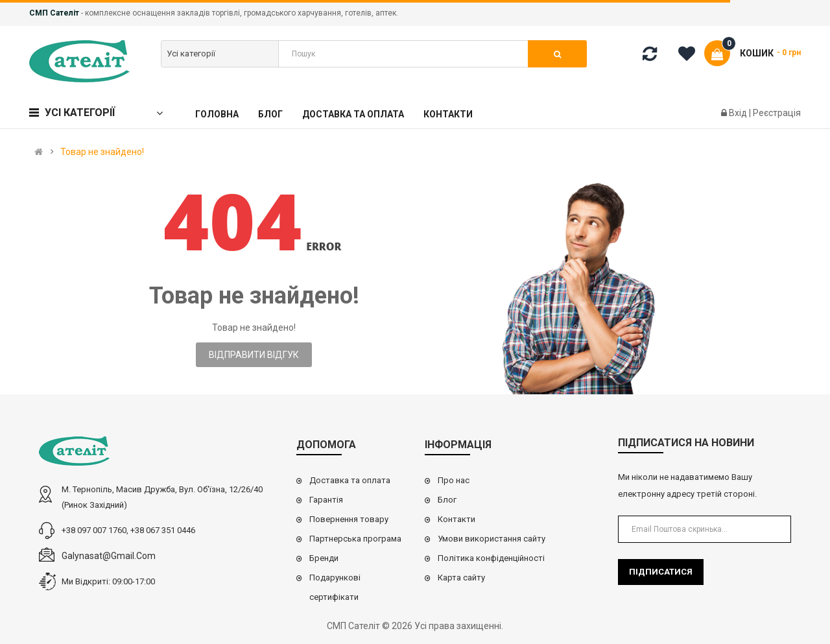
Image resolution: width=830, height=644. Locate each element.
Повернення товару (349, 519)
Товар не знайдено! (102, 152)
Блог (447, 500)
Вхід (739, 113)
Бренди (324, 558)
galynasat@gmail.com (109, 556)
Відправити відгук (254, 355)
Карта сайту (461, 578)
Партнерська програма (355, 539)
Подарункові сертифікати (335, 587)
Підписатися (661, 572)
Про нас (454, 480)
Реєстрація (777, 113)
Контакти (456, 519)
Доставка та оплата (350, 480)
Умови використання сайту (492, 539)
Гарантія (326, 500)
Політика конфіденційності (491, 558)
